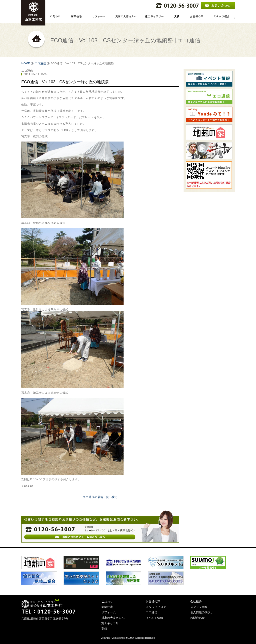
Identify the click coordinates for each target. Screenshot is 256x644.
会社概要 (196, 601)
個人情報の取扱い (202, 612)
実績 (104, 629)
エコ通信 (40, 63)
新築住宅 (107, 607)
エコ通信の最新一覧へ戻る (100, 497)
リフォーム (109, 612)
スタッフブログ (156, 607)
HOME (26, 63)
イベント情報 (154, 618)
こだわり (107, 601)
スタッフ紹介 (199, 607)
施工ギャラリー (111, 623)
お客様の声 (153, 601)
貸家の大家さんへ (113, 618)
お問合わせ (197, 618)
